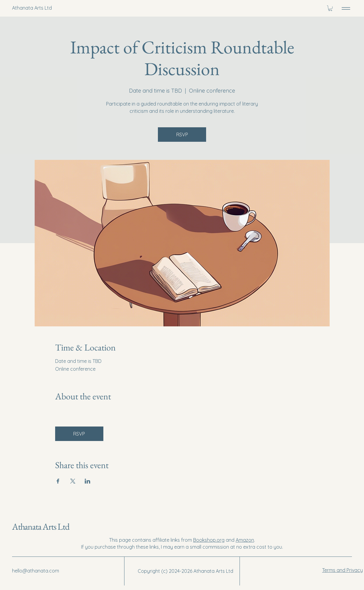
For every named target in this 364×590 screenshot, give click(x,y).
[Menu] (346, 8)
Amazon (245, 540)
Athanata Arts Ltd (41, 527)
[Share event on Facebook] (58, 481)
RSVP (182, 135)
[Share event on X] (73, 481)
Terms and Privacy (342, 570)
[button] (330, 8)
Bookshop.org (209, 540)
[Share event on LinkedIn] (88, 481)
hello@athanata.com (36, 571)
